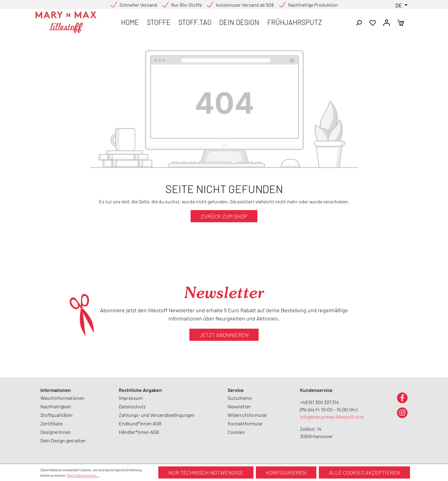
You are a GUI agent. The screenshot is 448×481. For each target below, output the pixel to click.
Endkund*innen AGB (140, 423)
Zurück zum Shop (224, 216)
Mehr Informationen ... (83, 475)
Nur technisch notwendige (206, 472)
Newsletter (239, 406)
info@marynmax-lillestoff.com (332, 417)
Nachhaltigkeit (56, 406)
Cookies (236, 432)
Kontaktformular (245, 423)
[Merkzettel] (373, 22)
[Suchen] (359, 22)
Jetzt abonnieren (224, 335)
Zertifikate (52, 423)
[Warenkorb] (401, 22)
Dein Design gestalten (63, 440)
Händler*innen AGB (139, 432)
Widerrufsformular (247, 415)
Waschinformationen (62, 398)
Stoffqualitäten (57, 415)
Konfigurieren (286, 472)
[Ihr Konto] (387, 22)
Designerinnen (56, 432)
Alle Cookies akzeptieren (364, 472)
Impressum (131, 398)
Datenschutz (132, 406)
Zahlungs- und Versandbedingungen (157, 415)
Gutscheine (240, 398)
